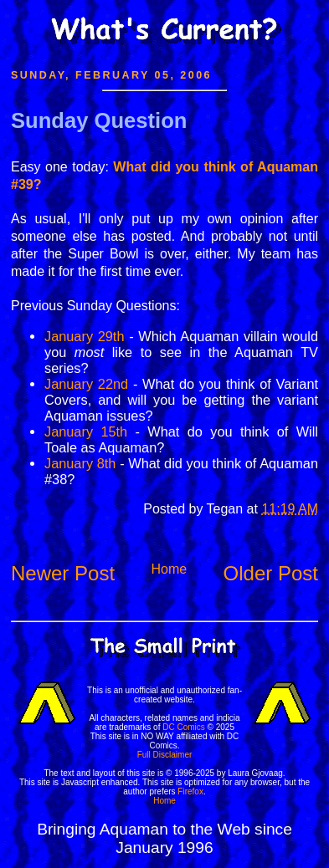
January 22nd (86, 384)
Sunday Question (99, 120)
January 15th (86, 431)
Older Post (271, 573)
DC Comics (184, 727)
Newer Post (63, 573)
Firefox (190, 791)
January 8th (80, 463)
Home (169, 569)
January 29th (84, 336)
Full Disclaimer (165, 755)
